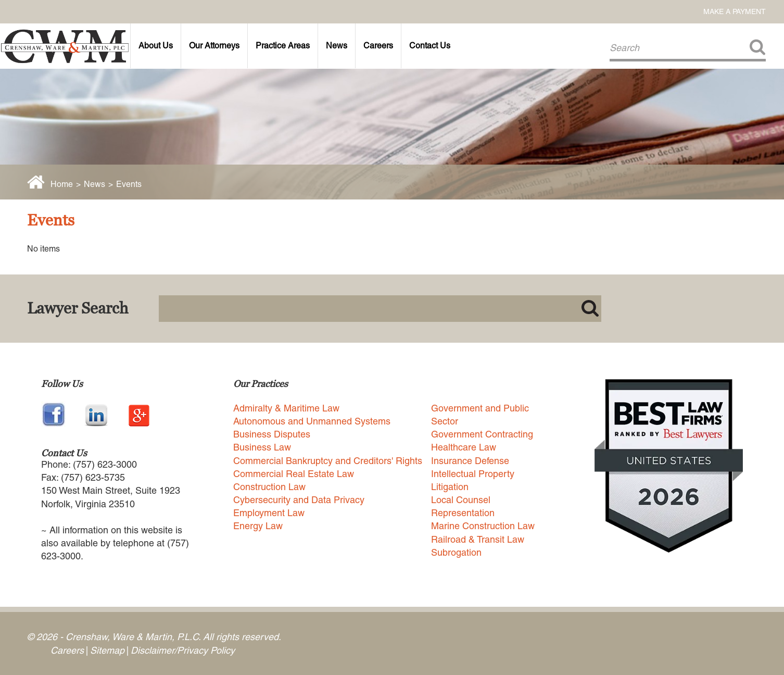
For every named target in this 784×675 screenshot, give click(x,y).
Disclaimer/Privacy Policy (183, 650)
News (337, 46)
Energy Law (258, 526)
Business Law (262, 447)
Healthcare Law (464, 447)
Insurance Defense (470, 461)
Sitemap (107, 650)
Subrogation (456, 552)
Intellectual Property (473, 474)
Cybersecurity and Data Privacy (299, 500)
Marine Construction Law (483, 526)
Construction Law (269, 487)
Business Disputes (272, 434)
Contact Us (430, 46)
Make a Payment (735, 11)
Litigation (450, 487)
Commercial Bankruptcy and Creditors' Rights (328, 461)
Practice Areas (283, 46)
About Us (156, 46)
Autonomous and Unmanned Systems (312, 421)
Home (62, 184)
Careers (378, 46)
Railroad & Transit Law (478, 539)
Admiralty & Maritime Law (286, 408)
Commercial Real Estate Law (294, 474)
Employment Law (269, 513)
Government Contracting (482, 434)
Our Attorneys (214, 46)
